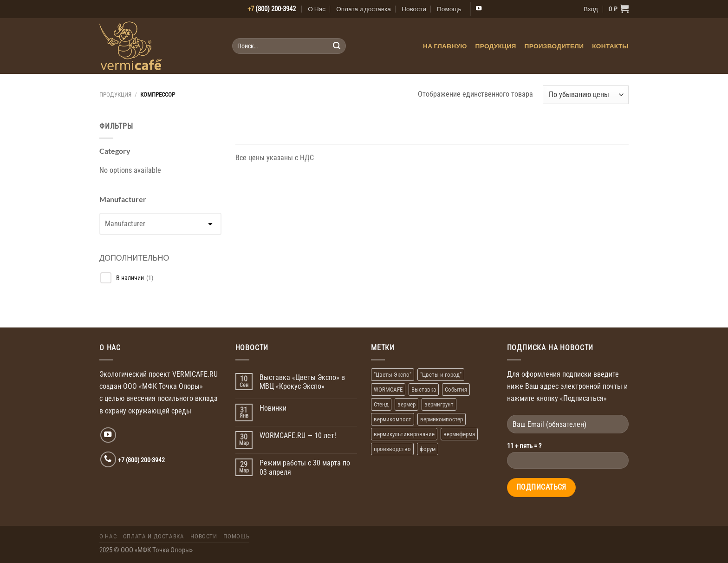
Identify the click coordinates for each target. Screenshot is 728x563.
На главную (445, 46)
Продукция (496, 46)
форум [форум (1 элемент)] (428, 449)
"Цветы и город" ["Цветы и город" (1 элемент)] (441, 375)
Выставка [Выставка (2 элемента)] (424, 390)
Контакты (610, 46)
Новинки (273, 408)
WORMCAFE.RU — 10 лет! (298, 435)
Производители (554, 46)
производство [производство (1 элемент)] (392, 449)
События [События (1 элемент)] (456, 390)
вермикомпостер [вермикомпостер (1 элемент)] (442, 419)
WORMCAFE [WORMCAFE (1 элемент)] (388, 390)
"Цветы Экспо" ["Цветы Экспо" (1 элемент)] (393, 375)
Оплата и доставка (364, 9)
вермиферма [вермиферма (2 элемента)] (459, 434)
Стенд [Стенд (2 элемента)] (381, 404)
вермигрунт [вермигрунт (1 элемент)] (439, 404)
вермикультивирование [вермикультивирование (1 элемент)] (404, 434)
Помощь (449, 9)
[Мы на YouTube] (479, 9)
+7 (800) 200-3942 (141, 460)
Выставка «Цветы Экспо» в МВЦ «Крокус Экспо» (302, 382)
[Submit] (337, 46)
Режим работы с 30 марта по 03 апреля (305, 468)
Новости (414, 9)
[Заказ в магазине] (586, 95)
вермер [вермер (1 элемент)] (406, 404)
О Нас (317, 9)
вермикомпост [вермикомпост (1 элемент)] (393, 419)
